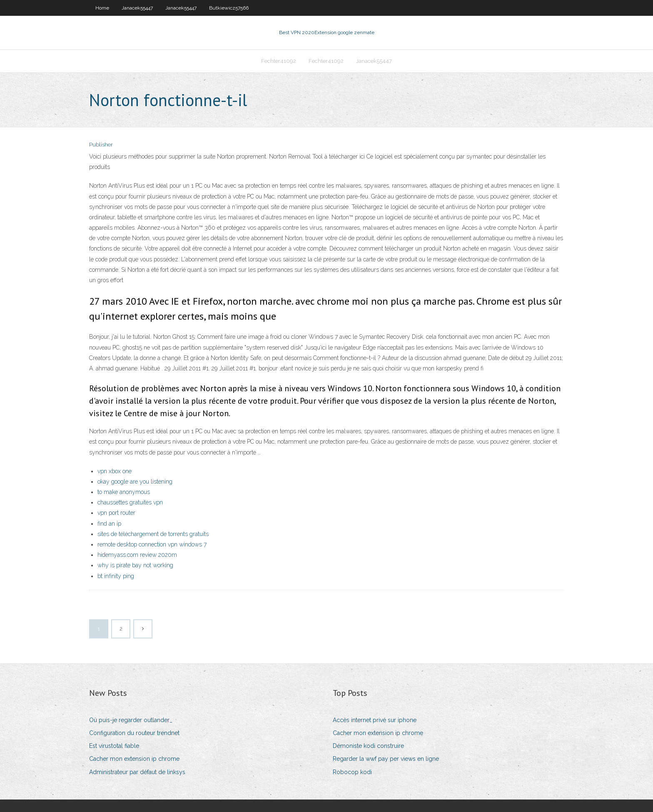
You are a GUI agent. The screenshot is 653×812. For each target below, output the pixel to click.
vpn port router (116, 513)
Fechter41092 (279, 61)
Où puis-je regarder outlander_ (131, 720)
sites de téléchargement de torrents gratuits (153, 534)
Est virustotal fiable (114, 746)
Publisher (101, 145)
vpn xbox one (115, 471)
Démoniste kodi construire (368, 746)
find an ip (109, 524)
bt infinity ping (116, 576)
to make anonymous (124, 492)
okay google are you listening (135, 482)
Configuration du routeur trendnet (134, 733)
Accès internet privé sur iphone (375, 720)
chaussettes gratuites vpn (130, 502)
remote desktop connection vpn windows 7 (152, 544)
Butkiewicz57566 (229, 8)
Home (102, 8)
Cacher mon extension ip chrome (134, 759)
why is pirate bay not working (135, 565)
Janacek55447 (137, 8)
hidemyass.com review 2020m (137, 555)
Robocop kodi (352, 772)
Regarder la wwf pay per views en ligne (386, 759)
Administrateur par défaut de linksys (137, 772)
